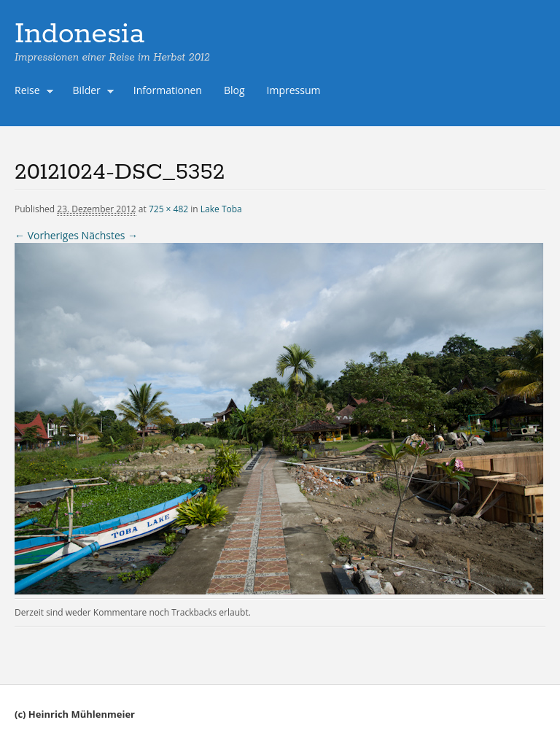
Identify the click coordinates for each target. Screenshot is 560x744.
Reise (31, 92)
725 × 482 (168, 209)
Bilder (90, 92)
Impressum (294, 90)
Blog (234, 90)
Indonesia (79, 34)
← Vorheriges (47, 235)
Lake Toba (221, 209)
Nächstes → (110, 235)
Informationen (168, 90)
